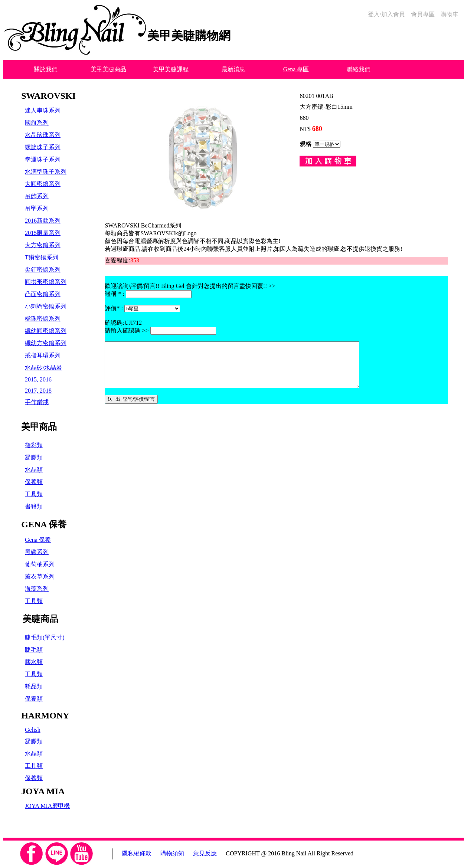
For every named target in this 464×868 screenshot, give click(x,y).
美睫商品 (40, 619)
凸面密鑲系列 (43, 294)
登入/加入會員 (386, 14)
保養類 (34, 482)
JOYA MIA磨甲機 (47, 806)
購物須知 (172, 853)
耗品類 (34, 686)
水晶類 (34, 470)
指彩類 (34, 445)
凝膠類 (34, 457)
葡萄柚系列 (40, 564)
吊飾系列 (37, 196)
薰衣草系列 (40, 577)
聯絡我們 (359, 69)
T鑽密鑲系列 (42, 257)
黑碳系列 (37, 552)
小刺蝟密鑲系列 (46, 306)
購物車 (450, 14)
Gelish (33, 730)
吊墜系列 (37, 208)
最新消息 (233, 69)
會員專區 (423, 14)
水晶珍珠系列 (43, 135)
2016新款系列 (43, 221)
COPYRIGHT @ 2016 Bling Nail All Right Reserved (290, 853)
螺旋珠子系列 (43, 147)
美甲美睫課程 (171, 69)
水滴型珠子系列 (46, 172)
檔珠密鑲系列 (43, 319)
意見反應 (205, 853)
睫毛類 (34, 650)
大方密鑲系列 (43, 245)
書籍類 (34, 506)
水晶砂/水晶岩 (43, 368)
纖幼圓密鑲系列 (46, 331)
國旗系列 (37, 123)
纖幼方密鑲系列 (46, 343)
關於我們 (46, 69)
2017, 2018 (38, 391)
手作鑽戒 (37, 402)
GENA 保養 (44, 524)
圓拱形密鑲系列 (46, 282)
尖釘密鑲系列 (43, 270)
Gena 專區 (296, 69)
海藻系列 (37, 589)
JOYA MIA (43, 791)
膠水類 (34, 662)
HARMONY (45, 715)
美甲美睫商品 (108, 69)
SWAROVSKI (48, 96)
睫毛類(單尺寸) (45, 637)
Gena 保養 (38, 540)
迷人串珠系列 (43, 110)
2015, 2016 (38, 379)
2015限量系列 (43, 233)
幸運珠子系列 (43, 159)
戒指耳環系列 (43, 355)
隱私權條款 (137, 853)
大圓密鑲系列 (43, 184)
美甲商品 (39, 427)
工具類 (34, 494)
